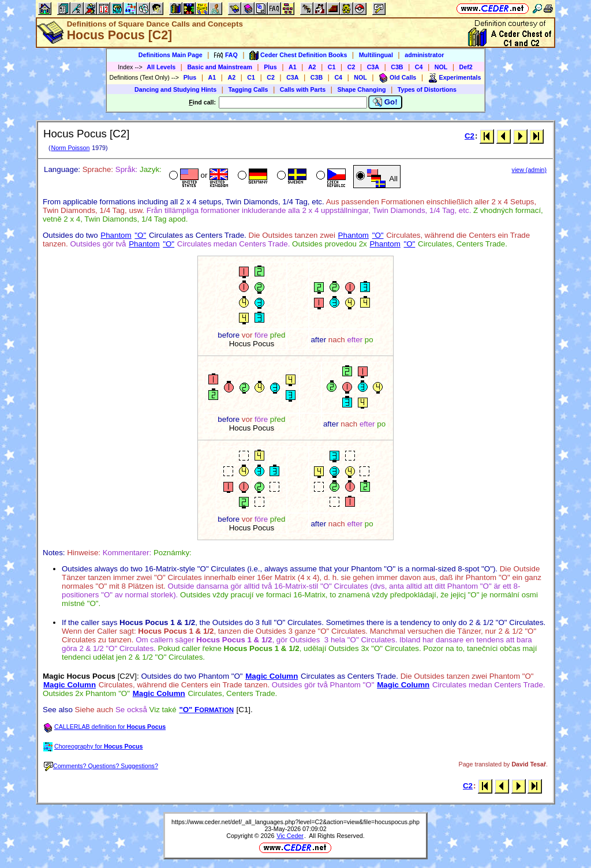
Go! (385, 102)
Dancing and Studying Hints (175, 89)
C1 (332, 67)
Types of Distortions (427, 89)
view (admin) (529, 170)
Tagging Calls (248, 89)
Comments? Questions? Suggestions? (101, 766)
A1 (293, 67)
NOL (441, 67)
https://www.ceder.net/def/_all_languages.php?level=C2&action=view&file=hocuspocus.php (295, 822)
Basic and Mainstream (220, 67)
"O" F (206, 710)
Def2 (466, 67)
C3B (397, 67)
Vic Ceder (290, 836)
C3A (373, 67)
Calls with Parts (303, 89)
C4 (419, 67)
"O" (140, 235)
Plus (270, 67)
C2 (351, 67)
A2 (312, 67)
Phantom (116, 235)
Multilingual (376, 55)
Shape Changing (361, 89)
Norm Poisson (70, 148)
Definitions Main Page (171, 55)
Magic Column (272, 676)
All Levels (161, 67)
